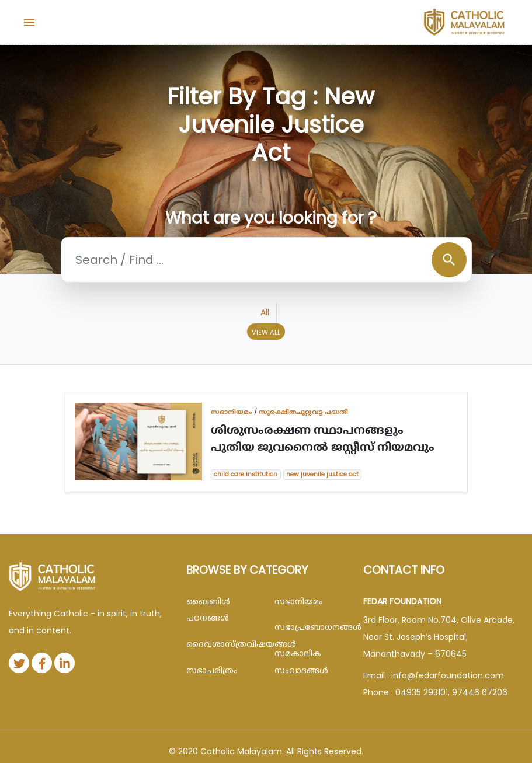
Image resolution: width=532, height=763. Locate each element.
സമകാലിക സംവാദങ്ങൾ (301, 662)
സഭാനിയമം (232, 412)
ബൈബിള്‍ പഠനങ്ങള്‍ (208, 610)
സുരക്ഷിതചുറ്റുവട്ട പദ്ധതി (303, 412)
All (265, 312)
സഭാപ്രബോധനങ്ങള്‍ (310, 627)
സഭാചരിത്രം (212, 670)
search (449, 260)
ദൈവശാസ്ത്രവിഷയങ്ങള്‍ (222, 644)
